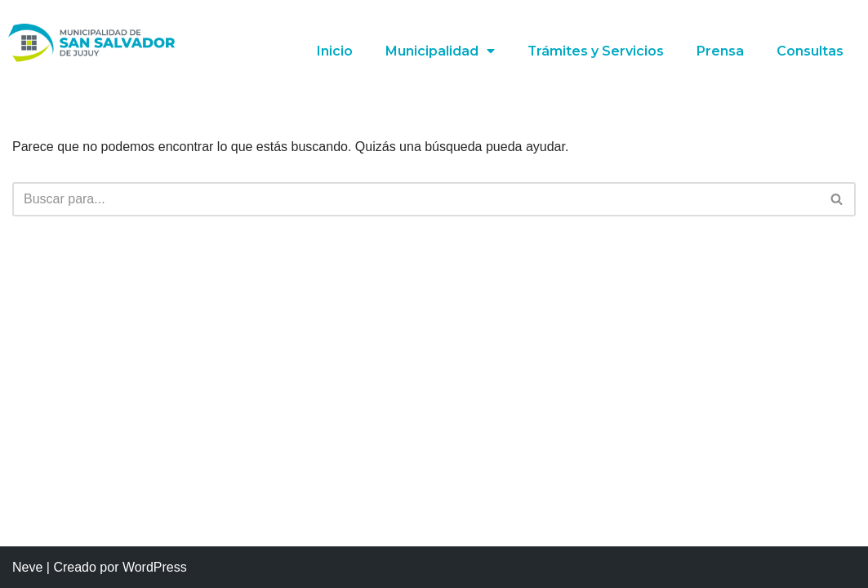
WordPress (155, 567)
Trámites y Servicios (595, 51)
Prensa (720, 51)
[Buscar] (416, 199)
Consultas (810, 51)
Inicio (334, 51)
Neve (27, 567)
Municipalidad (439, 51)
